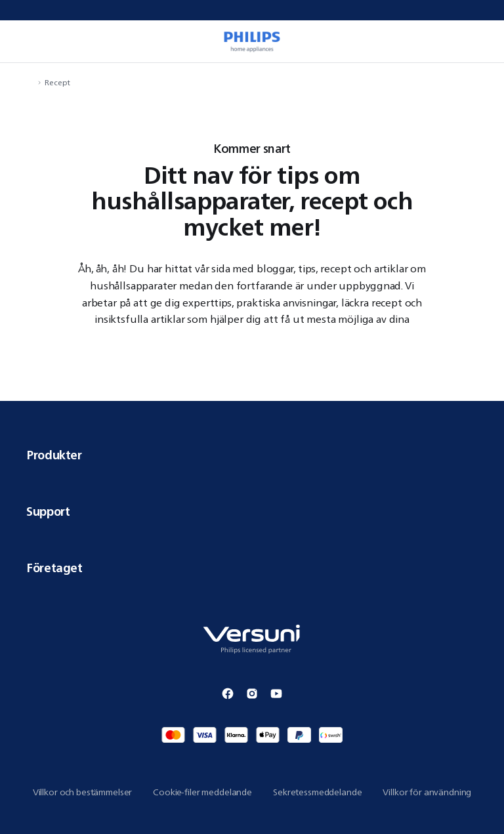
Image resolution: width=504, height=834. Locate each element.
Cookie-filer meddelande (202, 792)
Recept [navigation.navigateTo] (57, 82)
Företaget (252, 568)
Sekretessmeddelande (317, 792)
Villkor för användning (427, 792)
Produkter (252, 455)
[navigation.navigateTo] (30, 82)
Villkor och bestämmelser (83, 792)
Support (252, 511)
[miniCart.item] (480, 41)
